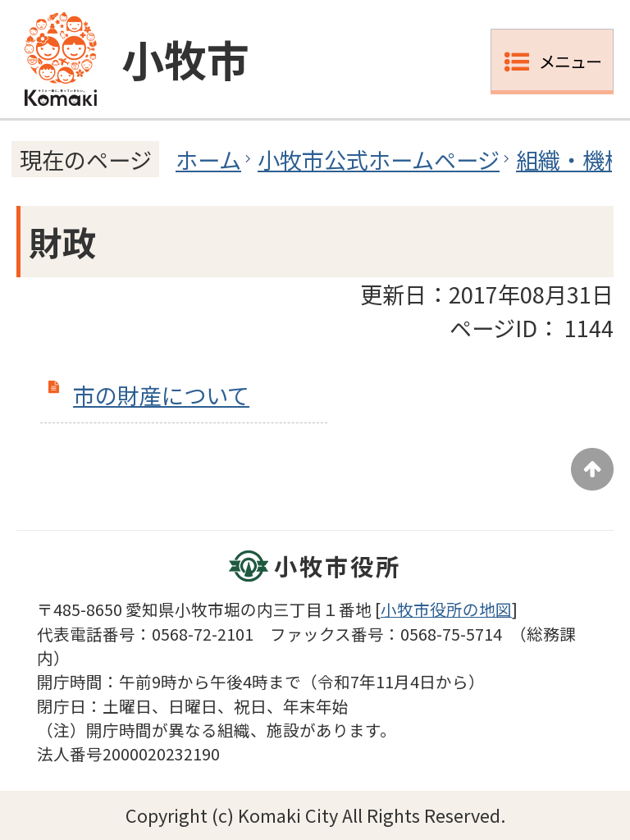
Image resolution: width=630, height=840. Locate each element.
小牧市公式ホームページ (379, 159)
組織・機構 (571, 159)
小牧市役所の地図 (446, 609)
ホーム (208, 159)
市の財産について (161, 395)
